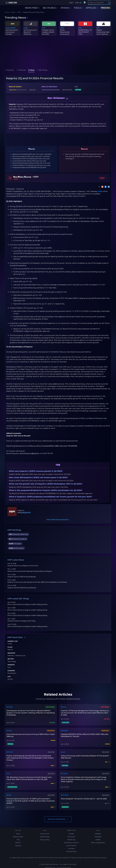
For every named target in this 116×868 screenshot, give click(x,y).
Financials (21, 70)
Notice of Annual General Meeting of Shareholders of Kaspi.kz (30, 571)
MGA (98, 28)
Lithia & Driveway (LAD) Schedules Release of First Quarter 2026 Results (85, 756)
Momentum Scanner (71, 841)
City (9, 677)
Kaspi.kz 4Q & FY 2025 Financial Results (22, 577)
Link (9, 667)
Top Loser (105, 707)
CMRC (26, 28)
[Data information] (25, 638)
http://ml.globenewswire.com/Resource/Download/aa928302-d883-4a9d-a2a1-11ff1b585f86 (42, 446)
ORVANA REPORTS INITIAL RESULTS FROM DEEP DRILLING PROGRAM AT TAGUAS (84, 735)
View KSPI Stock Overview (58, 520)
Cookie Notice (45, 835)
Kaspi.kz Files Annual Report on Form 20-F (23, 566)
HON (80, 28)
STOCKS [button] (66, 8)
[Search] (99, 3)
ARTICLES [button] (92, 8)
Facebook (98, 835)
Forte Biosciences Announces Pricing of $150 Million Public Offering (31, 735)
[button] (67, 99)
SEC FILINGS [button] (50, 8)
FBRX (62, 28)
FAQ (18, 838)
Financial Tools (71, 850)
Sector (11, 659)
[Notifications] (85, 3)
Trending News (16, 18)
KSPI (100, 191)
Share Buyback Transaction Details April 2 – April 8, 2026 (84, 797)
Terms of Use (45, 832)
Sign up (78, 3)
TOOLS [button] (78, 8)
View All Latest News (58, 818)
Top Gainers (71, 835)
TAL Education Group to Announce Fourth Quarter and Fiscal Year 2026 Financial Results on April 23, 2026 (29, 777)
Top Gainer (50, 707)
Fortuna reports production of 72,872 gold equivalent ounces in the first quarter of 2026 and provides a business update (30, 799)
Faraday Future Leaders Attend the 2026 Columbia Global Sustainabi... (49, 34)
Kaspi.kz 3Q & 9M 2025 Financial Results (22, 588)
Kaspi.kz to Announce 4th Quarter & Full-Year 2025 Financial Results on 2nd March (37, 582)
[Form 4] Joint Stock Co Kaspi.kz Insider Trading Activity (27, 604)
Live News (71, 847)
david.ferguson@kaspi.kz (29, 453)
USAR (8, 28)
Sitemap (18, 844)
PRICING (106, 8)
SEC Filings (42, 70)
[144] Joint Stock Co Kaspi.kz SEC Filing (21, 621)
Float (10, 647)
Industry (11, 653)
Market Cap (13, 641)
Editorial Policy (18, 835)
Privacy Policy (45, 838)
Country (11, 671)
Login (71, 3)
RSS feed (98, 832)
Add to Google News (98, 841)
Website (11, 665)
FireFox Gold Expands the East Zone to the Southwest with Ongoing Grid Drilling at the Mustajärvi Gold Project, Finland (31, 757)
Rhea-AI (18, 841)
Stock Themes (71, 844)
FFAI (44, 28)
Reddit (98, 838)
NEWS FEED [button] (32, 8)
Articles (71, 832)
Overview (9, 70)
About (18, 832)
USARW (13, 28)
